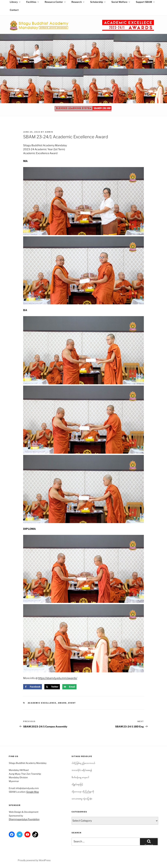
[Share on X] (52, 687)
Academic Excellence (42, 703)
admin (49, 132)
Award (62, 703)
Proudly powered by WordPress (34, 860)
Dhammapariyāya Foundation (24, 819)
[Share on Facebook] (33, 687)
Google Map (33, 792)
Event (72, 703)
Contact (14, 10)
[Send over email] (69, 687)
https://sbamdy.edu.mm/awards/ (58, 678)
